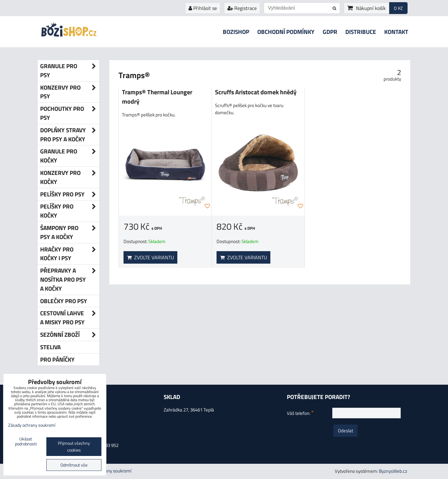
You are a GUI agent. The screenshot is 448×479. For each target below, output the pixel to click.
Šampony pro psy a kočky (70, 232)
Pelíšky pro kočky (70, 211)
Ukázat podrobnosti (26, 442)
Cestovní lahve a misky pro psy (70, 318)
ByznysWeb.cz (393, 471)
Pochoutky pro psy (70, 113)
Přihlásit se (203, 8)
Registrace (242, 8)
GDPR (330, 32)
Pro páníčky (57, 359)
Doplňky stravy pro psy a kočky (70, 135)
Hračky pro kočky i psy (70, 254)
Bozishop (236, 32)
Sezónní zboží (70, 335)
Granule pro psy (70, 71)
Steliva (50, 347)
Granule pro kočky (70, 156)
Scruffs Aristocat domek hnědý (256, 92)
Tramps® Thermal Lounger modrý (157, 97)
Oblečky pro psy (64, 301)
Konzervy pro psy (70, 92)
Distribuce (361, 32)
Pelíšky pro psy (70, 194)
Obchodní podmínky (286, 32)
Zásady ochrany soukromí (32, 425)
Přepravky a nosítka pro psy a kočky (70, 279)
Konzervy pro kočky (70, 177)
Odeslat (345, 431)
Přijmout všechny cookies (74, 447)
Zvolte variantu (150, 257)
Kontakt (396, 32)
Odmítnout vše (74, 465)
